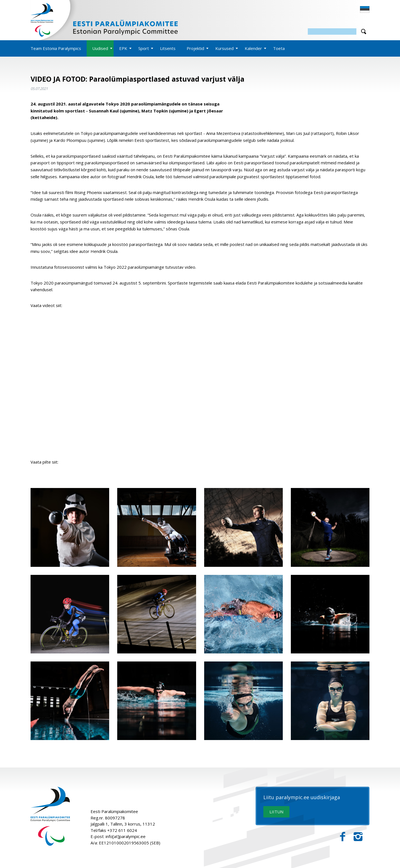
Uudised (100, 48)
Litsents (168, 48)
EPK (123, 48)
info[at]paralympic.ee (126, 836)
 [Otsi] (364, 32)
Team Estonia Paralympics (56, 48)
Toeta (279, 48)
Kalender (253, 48)
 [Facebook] (343, 837)
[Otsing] (332, 32)
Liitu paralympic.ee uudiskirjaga (302, 797)
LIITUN (276, 812)
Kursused (224, 48)
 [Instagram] (358, 837)
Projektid (195, 48)
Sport (144, 48)
